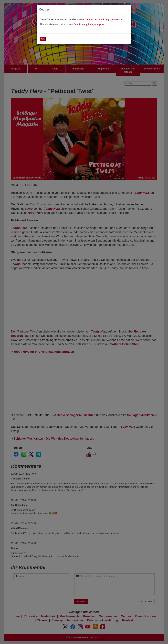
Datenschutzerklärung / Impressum (104, 19)
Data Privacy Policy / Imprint (89, 24)
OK (43, 39)
